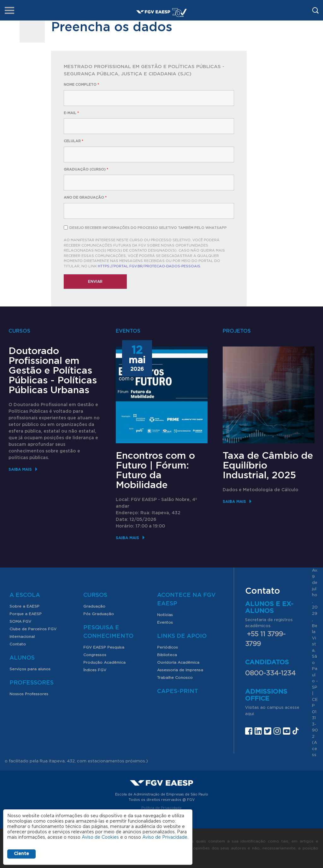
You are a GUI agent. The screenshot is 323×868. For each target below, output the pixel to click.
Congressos (95, 655)
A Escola (25, 595)
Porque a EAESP (26, 614)
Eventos (165, 622)
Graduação (94, 606)
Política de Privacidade (161, 808)
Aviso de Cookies (100, 837)
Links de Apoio (182, 636)
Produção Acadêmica (104, 662)
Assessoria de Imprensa (180, 670)
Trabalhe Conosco (175, 678)
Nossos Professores (29, 694)
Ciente (21, 854)
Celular (73, 141)
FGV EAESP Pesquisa (104, 647)
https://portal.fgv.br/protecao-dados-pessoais (149, 266)
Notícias (165, 615)
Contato (18, 644)
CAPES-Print (178, 691)
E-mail (71, 113)
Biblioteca (167, 655)
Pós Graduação (99, 614)
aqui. (250, 714)
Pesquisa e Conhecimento (108, 632)
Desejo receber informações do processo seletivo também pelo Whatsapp (148, 228)
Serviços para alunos (30, 669)
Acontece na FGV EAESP (186, 600)
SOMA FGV (20, 621)
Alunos (22, 658)
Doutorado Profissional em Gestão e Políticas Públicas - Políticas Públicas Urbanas (53, 371)
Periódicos (167, 647)
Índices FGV (95, 670)
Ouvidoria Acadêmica (178, 662)
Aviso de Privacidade (165, 837)
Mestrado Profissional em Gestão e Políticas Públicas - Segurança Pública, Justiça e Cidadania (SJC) (144, 70)
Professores (32, 683)
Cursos (95, 595)
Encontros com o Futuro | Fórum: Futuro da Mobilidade (155, 471)
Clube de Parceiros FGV (33, 629)
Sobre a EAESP (24, 606)
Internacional (22, 637)
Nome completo (81, 85)
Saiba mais (20, 469)
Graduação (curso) (86, 169)
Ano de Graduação (85, 198)
